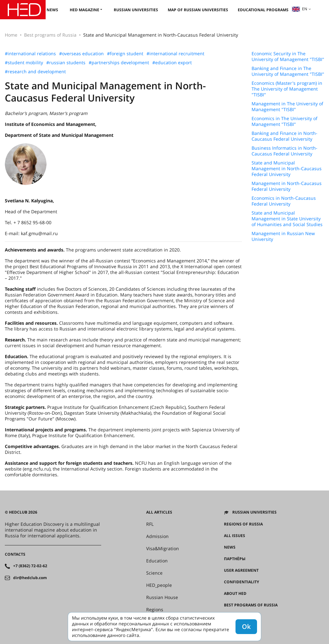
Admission (157, 536)
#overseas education (81, 54)
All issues (235, 536)
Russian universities (136, 10)
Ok (246, 626)
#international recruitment (175, 54)
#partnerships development (119, 63)
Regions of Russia (243, 524)
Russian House (162, 597)
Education (157, 561)
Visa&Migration (163, 549)
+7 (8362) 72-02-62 (30, 566)
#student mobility (24, 63)
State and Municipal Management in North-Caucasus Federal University (287, 169)
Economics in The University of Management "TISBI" (285, 121)
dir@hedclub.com (30, 578)
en (299, 9)
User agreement (241, 570)
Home (11, 35)
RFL (150, 524)
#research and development (35, 72)
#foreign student (125, 54)
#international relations (30, 54)
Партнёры (235, 559)
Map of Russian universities (198, 10)
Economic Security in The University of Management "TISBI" (288, 57)
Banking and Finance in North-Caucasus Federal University (285, 136)
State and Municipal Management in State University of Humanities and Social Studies (287, 219)
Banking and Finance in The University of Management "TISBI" (288, 71)
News (52, 10)
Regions (155, 610)
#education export (172, 63)
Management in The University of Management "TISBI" (287, 107)
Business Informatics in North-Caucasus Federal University (285, 151)
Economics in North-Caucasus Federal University (284, 201)
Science (154, 573)
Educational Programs (263, 10)
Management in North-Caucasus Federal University (287, 186)
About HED (235, 594)
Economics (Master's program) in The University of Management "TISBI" (287, 89)
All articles (159, 512)
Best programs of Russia (50, 35)
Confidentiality (241, 582)
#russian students (66, 63)
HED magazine (84, 10)
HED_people (159, 585)
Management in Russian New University (283, 236)
